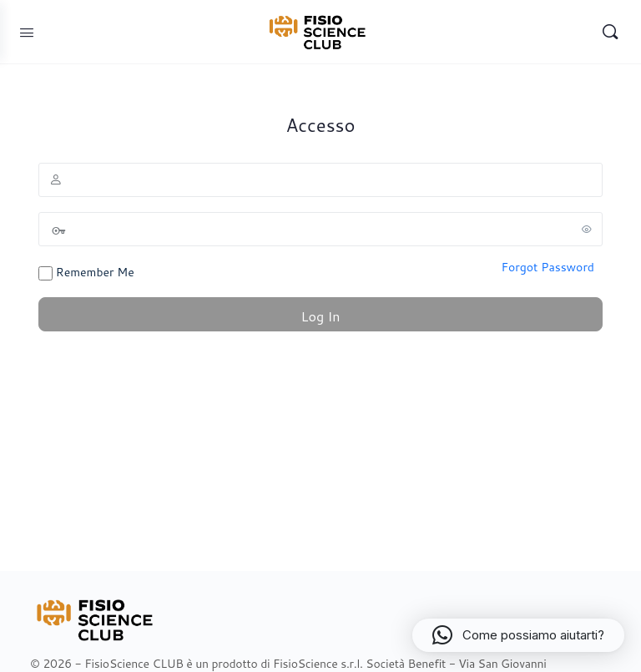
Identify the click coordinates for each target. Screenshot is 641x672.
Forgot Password (548, 267)
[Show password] (587, 229)
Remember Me (86, 272)
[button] (518, 635)
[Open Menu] (27, 32)
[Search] (610, 32)
